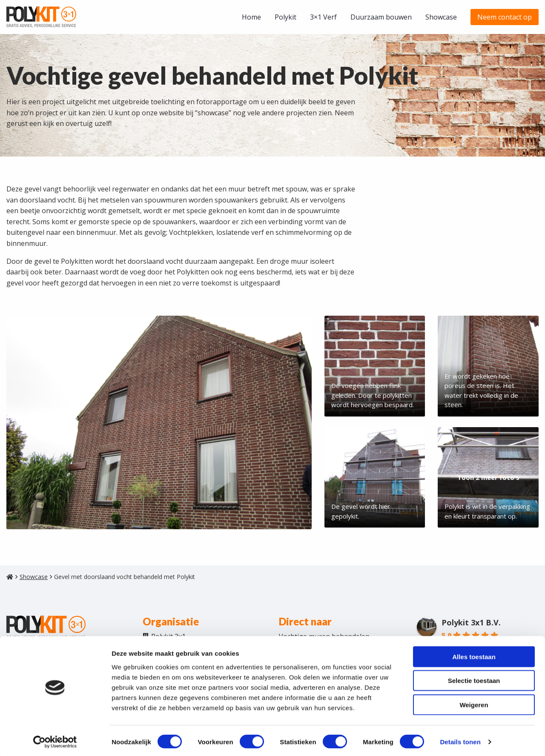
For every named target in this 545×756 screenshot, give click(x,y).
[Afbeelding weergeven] (159, 422)
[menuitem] (251, 17)
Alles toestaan (474, 654)
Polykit (285, 17)
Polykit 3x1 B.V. (471, 627)
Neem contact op (505, 17)
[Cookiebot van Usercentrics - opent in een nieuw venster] (55, 739)
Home (251, 17)
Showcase (441, 17)
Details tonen (460, 739)
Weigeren (474, 702)
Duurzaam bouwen (381, 17)
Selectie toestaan (474, 678)
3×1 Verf (323, 17)
